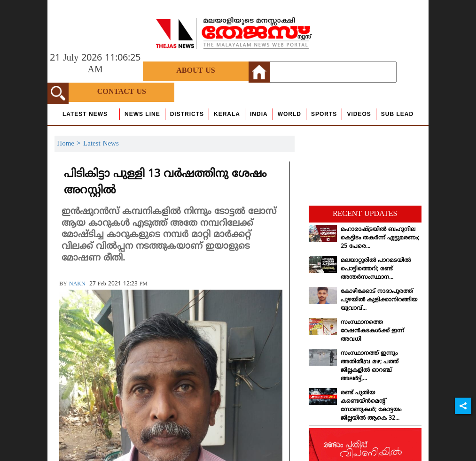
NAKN (77, 284)
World (289, 114)
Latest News (85, 114)
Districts (187, 114)
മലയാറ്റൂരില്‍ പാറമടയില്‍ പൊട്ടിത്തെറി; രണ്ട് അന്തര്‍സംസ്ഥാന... (376, 269)
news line (142, 114)
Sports (324, 114)
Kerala (227, 114)
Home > (70, 144)
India (259, 114)
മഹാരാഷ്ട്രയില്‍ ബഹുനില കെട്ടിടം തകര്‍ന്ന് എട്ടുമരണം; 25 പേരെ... (380, 238)
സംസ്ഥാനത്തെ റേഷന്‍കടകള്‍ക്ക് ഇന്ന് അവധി (372, 331)
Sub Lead (397, 114)
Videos (359, 114)
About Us (195, 71)
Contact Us (122, 92)
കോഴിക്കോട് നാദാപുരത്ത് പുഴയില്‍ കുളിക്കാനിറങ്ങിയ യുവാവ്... (379, 300)
